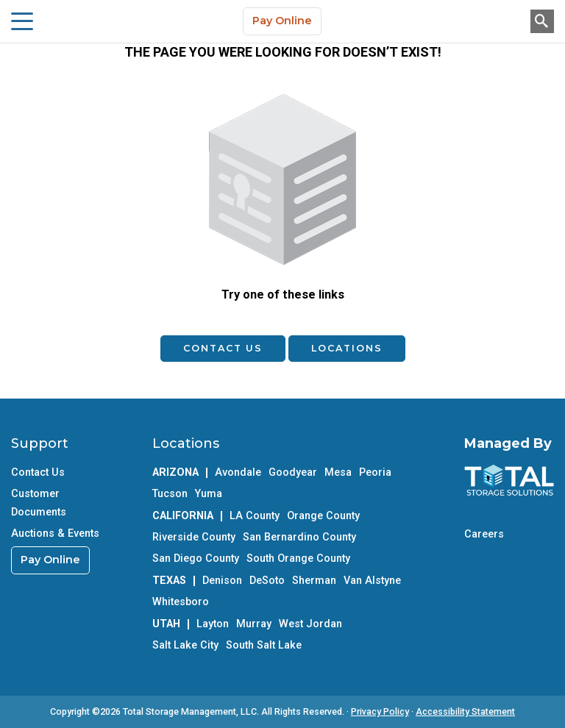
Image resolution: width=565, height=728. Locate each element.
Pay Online (282, 21)
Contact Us (223, 348)
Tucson (170, 494)
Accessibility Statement (465, 711)
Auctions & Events (55, 533)
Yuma (209, 494)
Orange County (323, 516)
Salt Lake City (185, 645)
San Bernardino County (299, 537)
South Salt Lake (264, 645)
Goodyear (293, 472)
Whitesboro (181, 602)
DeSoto (267, 581)
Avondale (238, 472)
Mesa (338, 472)
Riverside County (194, 537)
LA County (255, 516)
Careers (484, 534)
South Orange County (298, 559)
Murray (254, 624)
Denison (222, 581)
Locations (347, 348)
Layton (213, 624)
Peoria (375, 472)
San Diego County (196, 559)
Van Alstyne (372, 581)
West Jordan (310, 624)
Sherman (314, 581)
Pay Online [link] (50, 560)
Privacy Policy (380, 711)
